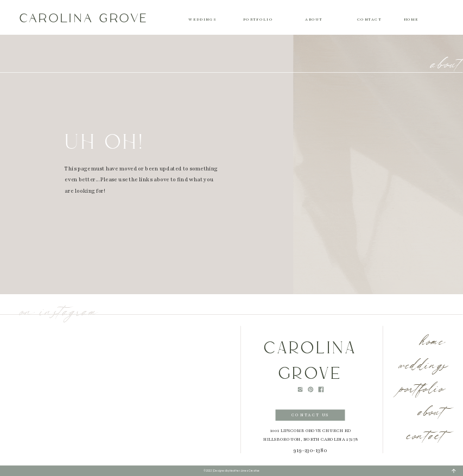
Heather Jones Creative (245, 470)
